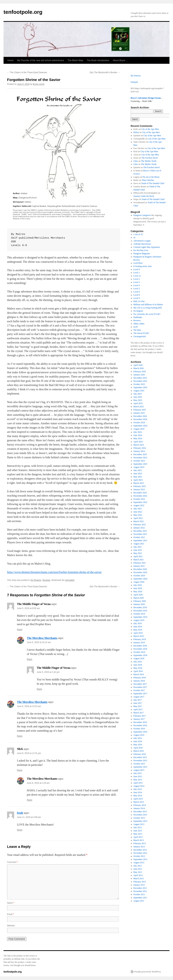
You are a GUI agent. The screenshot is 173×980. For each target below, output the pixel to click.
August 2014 (139, 786)
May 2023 (138, 477)
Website (11, 926)
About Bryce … (120, 60)
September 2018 (140, 655)
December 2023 (140, 454)
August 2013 (139, 824)
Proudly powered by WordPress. (148, 972)
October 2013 (139, 818)
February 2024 (140, 448)
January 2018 (139, 681)
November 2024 (140, 419)
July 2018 (138, 662)
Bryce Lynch (39, 84)
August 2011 (139, 901)
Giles (136, 161)
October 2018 (139, 652)
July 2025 (138, 394)
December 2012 (140, 850)
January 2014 (139, 808)
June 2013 (138, 831)
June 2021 (138, 550)
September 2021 (140, 540)
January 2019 (139, 643)
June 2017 (138, 703)
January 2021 (139, 566)
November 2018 (140, 649)
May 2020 (138, 592)
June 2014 (138, 792)
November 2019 (140, 611)
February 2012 (140, 882)
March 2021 (139, 560)
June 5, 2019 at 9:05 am (28, 608)
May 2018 (138, 668)
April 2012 (138, 875)
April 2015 (138, 783)
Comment (12, 862)
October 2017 (139, 690)
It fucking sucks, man (143, 266)
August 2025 (139, 391)
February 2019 (140, 639)
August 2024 (139, 429)
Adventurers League (142, 241)
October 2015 (139, 764)
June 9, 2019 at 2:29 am (38, 783)
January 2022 (139, 528)
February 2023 (140, 486)
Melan (136, 132)
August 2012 (139, 863)
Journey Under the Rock (144, 196)
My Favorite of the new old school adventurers (41, 60)
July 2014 (138, 789)
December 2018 (140, 646)
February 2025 (140, 410)
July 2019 (138, 623)
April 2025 (138, 403)
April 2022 (138, 518)
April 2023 (138, 480)
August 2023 (139, 467)
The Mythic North (149, 161)
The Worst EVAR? (141, 333)
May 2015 (138, 780)
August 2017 (139, 697)
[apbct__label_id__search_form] (150, 116)
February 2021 (140, 563)
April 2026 (138, 365)
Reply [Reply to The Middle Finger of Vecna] (20, 630)
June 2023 (138, 474)
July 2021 (138, 547)
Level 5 (137, 289)
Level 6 (137, 292)
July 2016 (138, 738)
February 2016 (140, 754)
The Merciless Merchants (42, 638)
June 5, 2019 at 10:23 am (29, 706)
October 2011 (139, 894)
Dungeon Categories (142, 215)
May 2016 (138, 745)
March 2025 (139, 407)
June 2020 (138, 588)
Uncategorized (140, 336)
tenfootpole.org (23, 12)
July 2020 (138, 585)
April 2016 (138, 748)
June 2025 (138, 397)
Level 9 (137, 298)
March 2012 (139, 878)
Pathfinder (138, 317)
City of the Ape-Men (150, 129)
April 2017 (138, 709)
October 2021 (139, 537)
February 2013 (140, 843)
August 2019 (139, 620)
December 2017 (140, 684)
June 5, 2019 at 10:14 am (39, 642)
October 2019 (139, 614)
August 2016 (139, 735)
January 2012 (139, 885)
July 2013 (138, 827)
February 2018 (140, 678)
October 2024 (139, 423)
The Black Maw (75, 60)
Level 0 (137, 269)
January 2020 (139, 604)
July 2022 (138, 509)
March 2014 (139, 802)
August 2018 (139, 658)
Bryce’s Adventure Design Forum (146, 98)
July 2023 (138, 470)
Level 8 (137, 295)
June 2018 (138, 665)
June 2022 (138, 512)
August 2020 (139, 582)
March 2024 (139, 445)
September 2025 (140, 387)
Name (11, 903)
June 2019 (138, 627)
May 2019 (138, 630)
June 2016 (138, 741)
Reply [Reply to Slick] (20, 770)
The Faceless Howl (150, 158)
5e (134, 238)
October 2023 (139, 461)
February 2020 (140, 601)
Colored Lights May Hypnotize (147, 247)
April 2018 (138, 671)
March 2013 (139, 840)
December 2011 (140, 888)
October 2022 (139, 499)
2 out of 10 (138, 234)
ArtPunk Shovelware (142, 244)
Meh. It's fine (139, 301)
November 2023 (140, 458)
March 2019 (139, 636)
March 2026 (139, 368)
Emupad (134, 82)
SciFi (136, 327)
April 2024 (138, 442)
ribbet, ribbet (139, 324)
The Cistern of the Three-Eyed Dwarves (27, 72)
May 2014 (138, 796)
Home (11, 60)
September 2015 (140, 767)
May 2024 (138, 438)
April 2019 (138, 633)
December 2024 (140, 416)
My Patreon (136, 76)
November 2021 (140, 534)
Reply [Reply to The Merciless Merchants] (30, 659)
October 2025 (139, 384)
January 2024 (139, 451)
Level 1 (137, 273)
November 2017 (140, 687)
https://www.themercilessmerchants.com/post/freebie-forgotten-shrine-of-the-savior (54, 572)
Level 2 (137, 279)
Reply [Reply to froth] (20, 830)
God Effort (138, 263)
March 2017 (139, 713)
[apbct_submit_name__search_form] (135, 119)
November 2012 (140, 853)
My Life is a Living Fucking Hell (148, 308)
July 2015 (138, 773)
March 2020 (139, 598)
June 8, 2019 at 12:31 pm (29, 753)
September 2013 (140, 821)
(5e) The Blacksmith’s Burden (105, 72)
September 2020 (140, 579)
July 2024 (138, 432)
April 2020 (138, 595)
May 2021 (138, 553)
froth (20, 813)
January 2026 (139, 375)
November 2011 (140, 891)
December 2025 (140, 378)
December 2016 (140, 722)
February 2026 (140, 371)
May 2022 (138, 515)
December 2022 (140, 493)
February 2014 (140, 805)
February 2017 (140, 716)
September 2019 (140, 617)
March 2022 (139, 521)
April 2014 (138, 799)
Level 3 (137, 282)
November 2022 (140, 496)
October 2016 (139, 729)
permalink (70, 580)
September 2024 (140, 426)
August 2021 (139, 544)
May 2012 (138, 872)
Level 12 (137, 276)
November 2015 (140, 761)
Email (10, 914)
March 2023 (139, 483)
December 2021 (140, 531)
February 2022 (140, 525)
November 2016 (140, 725)
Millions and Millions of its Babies (148, 305)
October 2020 (139, 576)
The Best (137, 330)
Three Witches (148, 180)
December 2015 (140, 757)
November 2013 (140, 815)
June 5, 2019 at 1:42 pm (48, 672)
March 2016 (139, 751)
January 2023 (139, 489)
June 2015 (138, 776)
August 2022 (139, 505)
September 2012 (140, 859)
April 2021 (138, 556)
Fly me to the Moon (151, 177)
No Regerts (36, 580)
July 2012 (138, 866)
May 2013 (138, 834)
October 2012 (139, 856)
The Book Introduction (98, 60)
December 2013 (140, 812)
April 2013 (138, 837)
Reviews (46, 580)
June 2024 (138, 435)
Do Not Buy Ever (141, 250)
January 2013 (139, 847)
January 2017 (139, 719)
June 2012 (138, 869)
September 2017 (140, 694)
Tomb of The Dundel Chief (153, 183)
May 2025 (138, 400)
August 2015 (139, 770)
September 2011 (140, 898)
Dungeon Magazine (142, 254)
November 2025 (140, 381)
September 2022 (140, 502)
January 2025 (139, 413)
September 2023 (140, 464)
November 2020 (140, 572)
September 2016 (140, 732)
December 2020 (140, 569)
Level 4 (137, 285)
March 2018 (139, 674)
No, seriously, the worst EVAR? (147, 314)
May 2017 (138, 706)
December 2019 (140, 607)
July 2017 (138, 700)
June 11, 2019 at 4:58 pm (29, 817)
